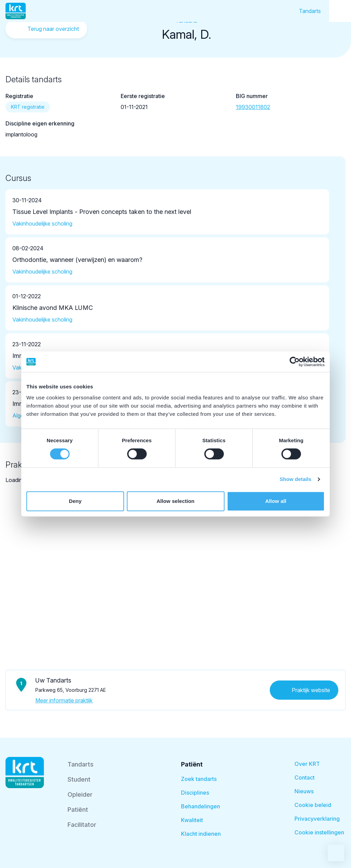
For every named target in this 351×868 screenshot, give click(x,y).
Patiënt (78, 810)
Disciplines (195, 793)
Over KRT (307, 764)
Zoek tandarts (199, 779)
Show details (296, 479)
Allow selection (176, 501)
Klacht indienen (201, 834)
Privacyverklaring (317, 819)
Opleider (80, 794)
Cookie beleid (313, 805)
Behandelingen (201, 806)
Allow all (276, 501)
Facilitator (82, 825)
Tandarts (310, 11)
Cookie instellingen (319, 832)
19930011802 (253, 107)
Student (79, 779)
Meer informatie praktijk (64, 700)
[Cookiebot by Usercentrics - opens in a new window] (295, 362)
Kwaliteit (192, 820)
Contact (305, 777)
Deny (75, 501)
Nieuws (304, 791)
